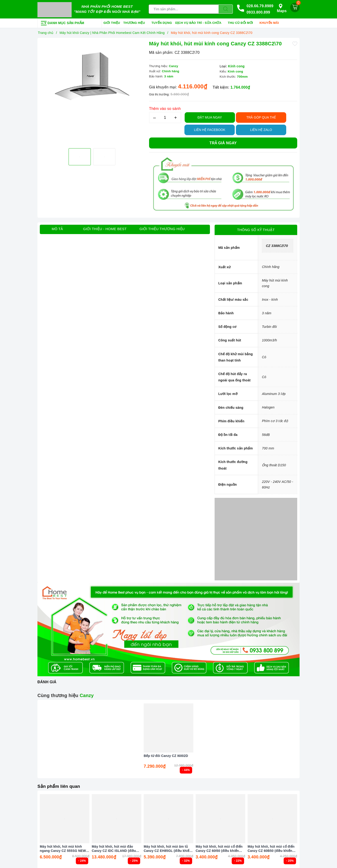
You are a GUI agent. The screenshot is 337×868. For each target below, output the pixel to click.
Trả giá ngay (223, 142)
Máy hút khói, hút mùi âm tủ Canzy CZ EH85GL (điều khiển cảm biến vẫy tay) (168, 848)
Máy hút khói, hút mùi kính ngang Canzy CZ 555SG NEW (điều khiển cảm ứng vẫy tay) (63, 848)
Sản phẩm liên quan (60, 785)
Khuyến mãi (271, 22)
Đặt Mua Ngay (210, 116)
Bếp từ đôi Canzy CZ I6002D (166, 755)
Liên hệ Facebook (210, 129)
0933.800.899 (258, 12)
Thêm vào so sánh (165, 108)
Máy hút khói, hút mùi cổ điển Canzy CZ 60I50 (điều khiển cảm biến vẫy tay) (219, 848)
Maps (282, 8)
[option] (92, 92)
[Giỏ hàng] (295, 7)
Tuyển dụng (162, 22)
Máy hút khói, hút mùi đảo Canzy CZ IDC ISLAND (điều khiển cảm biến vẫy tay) (114, 848)
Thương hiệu (136, 22)
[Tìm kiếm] (226, 9)
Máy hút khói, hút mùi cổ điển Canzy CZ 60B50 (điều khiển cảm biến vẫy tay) (271, 848)
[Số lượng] (165, 117)
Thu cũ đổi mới (242, 22)
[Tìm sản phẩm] (184, 9)
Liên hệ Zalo (261, 129)
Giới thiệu (112, 22)
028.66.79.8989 (260, 5)
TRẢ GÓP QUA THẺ (261, 116)
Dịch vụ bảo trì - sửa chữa (200, 22)
